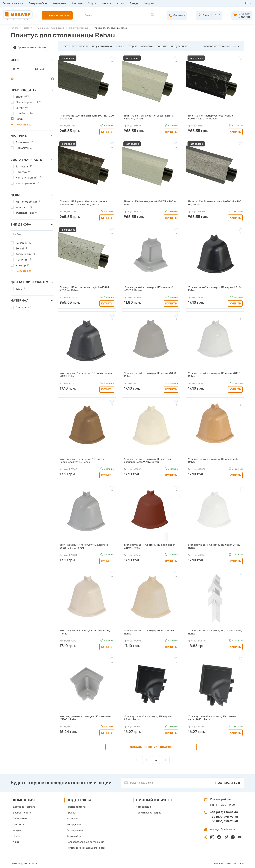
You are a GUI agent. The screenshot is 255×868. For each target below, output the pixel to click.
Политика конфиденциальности (85, 847)
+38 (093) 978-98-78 (224, 811)
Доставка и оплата (13, 3)
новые (120, 46)
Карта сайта (74, 835)
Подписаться (228, 782)
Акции (121, 3)
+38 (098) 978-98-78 (224, 816)
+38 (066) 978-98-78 (224, 820)
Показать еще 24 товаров (151, 746)
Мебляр (14, 28)
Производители (76, 806)
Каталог (28, 28)
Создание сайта (223, 863)
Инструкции (74, 823)
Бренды (134, 3)
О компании (60, 3)
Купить (107, 132)
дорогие (162, 46)
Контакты (77, 3)
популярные (179, 46)
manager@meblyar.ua (222, 828)
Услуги (92, 3)
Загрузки (149, 3)
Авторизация (143, 806)
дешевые (147, 46)
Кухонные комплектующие (50, 28)
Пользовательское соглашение (85, 841)
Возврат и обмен (38, 3)
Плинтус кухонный (79, 28)
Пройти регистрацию (148, 812)
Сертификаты (75, 829)
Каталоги (72, 818)
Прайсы (71, 812)
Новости (107, 3)
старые (133, 46)
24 (234, 46)
